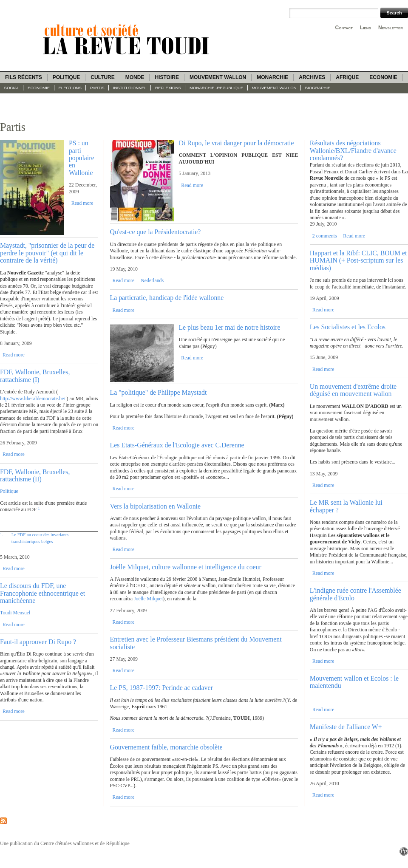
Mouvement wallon (218, 77)
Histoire (167, 77)
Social (12, 88)
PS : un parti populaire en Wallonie (82, 158)
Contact (344, 28)
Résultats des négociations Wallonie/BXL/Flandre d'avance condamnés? (353, 150)
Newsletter (391, 28)
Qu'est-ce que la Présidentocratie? (156, 232)
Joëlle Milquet (148, 599)
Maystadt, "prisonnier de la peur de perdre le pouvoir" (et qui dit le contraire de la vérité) (47, 253)
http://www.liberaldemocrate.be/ (33, 399)
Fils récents (24, 77)
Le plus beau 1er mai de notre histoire (229, 327)
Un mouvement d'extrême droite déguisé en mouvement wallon (353, 390)
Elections (70, 88)
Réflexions (168, 88)
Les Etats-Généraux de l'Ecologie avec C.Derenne (177, 445)
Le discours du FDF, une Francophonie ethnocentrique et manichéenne (42, 593)
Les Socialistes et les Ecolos (348, 327)
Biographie (318, 88)
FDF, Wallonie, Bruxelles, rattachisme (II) (35, 475)
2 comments (325, 236)
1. (1, 535)
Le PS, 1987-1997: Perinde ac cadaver (161, 688)
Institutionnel (130, 88)
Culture (102, 77)
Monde (135, 77)
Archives (312, 77)
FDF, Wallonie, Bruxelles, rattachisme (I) (35, 376)
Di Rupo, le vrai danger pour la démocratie (236, 143)
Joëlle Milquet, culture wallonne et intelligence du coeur (186, 567)
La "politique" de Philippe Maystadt (159, 392)
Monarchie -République (216, 88)
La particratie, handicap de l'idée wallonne (167, 298)
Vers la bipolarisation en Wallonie (155, 506)
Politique (67, 77)
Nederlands (152, 280)
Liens (365, 28)
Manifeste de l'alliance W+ (346, 727)
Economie (383, 77)
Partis (97, 88)
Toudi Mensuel (15, 613)
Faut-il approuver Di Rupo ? (38, 642)
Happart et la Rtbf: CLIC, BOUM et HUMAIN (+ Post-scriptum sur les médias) (358, 260)
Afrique (347, 77)
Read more (82, 203)
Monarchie (272, 77)
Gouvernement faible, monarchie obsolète (166, 747)
